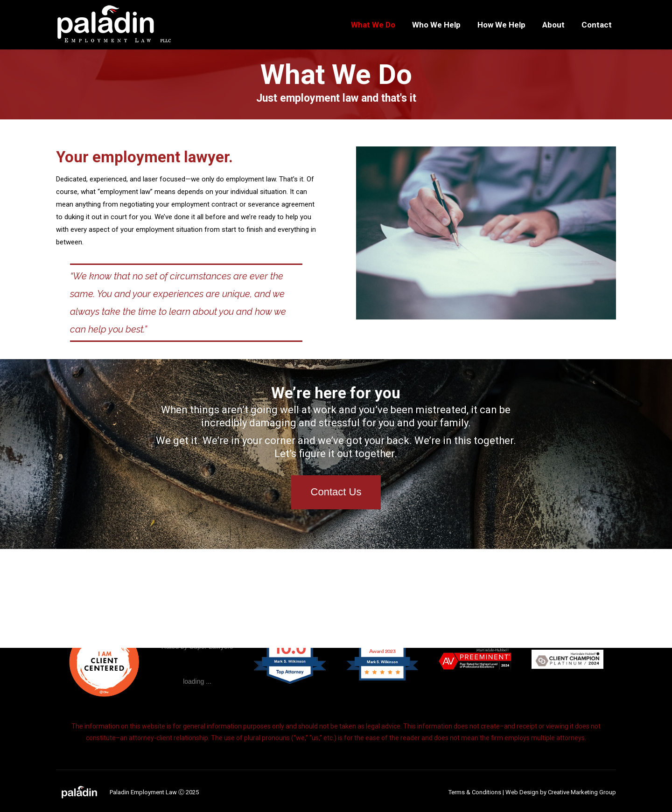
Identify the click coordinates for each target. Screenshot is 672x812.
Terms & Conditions (475, 792)
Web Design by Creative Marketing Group (561, 792)
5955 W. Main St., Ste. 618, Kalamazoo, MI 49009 (183, 9)
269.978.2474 (80, 9)
